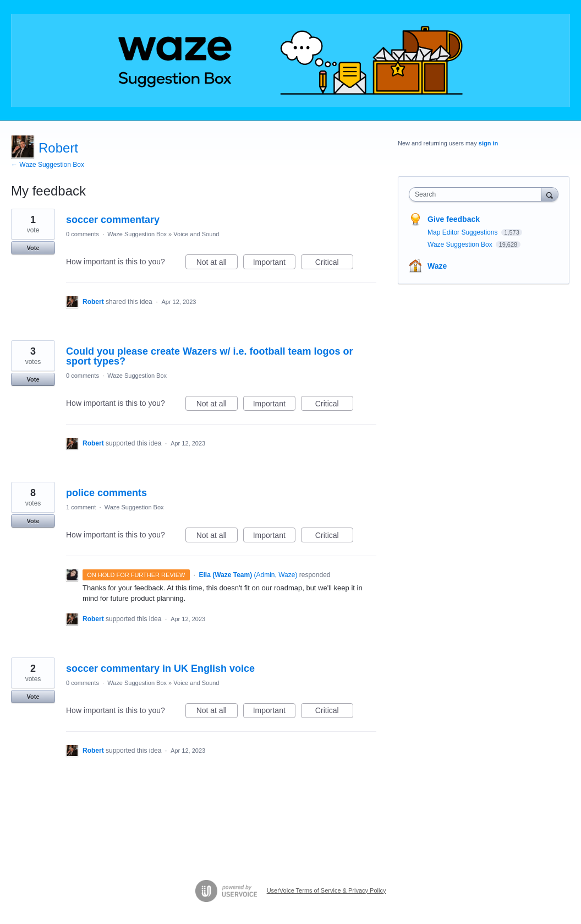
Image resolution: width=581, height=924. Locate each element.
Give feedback (454, 219)
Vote (33, 248)
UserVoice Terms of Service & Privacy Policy (327, 890)
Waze (437, 266)
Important (274, 264)
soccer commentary (113, 220)
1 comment (81, 507)
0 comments (83, 234)
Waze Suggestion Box (137, 234)
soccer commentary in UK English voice (160, 668)
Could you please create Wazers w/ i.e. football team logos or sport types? (209, 356)
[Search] (550, 194)
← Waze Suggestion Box (48, 165)
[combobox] (478, 194)
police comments (106, 493)
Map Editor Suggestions (464, 232)
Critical (334, 264)
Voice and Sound (196, 234)
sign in (488, 143)
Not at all (217, 264)
